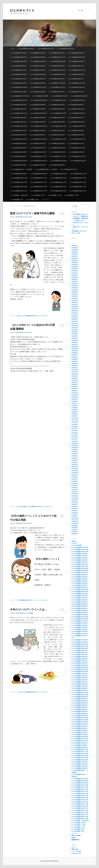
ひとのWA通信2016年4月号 (19, 79)
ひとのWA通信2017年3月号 (77, 87)
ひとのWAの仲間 (21, 507)
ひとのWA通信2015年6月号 (57, 66)
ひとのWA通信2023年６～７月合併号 (46, 169)
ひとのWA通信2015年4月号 (19, 66)
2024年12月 (75, 265)
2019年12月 (75, 370)
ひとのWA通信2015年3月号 (77, 61)
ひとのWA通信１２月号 (71, 195)
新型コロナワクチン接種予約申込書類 (32, 213)
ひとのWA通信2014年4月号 (38, 53)
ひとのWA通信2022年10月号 (57, 148)
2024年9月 (75, 269)
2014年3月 (75, 513)
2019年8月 (75, 378)
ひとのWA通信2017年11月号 (77, 83)
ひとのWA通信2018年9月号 (57, 109)
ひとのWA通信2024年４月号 (58, 178)
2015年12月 (75, 469)
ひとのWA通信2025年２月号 (78, 187)
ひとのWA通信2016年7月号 (76, 79)
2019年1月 (75, 391)
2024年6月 (75, 275)
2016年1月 (75, 466)
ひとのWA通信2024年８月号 (58, 182)
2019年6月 (75, 382)
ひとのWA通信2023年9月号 (57, 165)
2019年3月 (75, 387)
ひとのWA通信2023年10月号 (19, 161)
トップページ (45, 200)
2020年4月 (75, 361)
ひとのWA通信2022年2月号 (58, 152)
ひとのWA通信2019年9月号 (57, 122)
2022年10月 (75, 311)
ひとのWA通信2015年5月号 (38, 66)
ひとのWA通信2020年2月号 (77, 126)
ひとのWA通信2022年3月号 (77, 152)
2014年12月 (75, 494)
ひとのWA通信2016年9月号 (38, 83)
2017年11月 (75, 420)
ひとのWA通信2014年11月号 (46, 49)
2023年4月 (75, 298)
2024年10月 (75, 267)
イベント (34, 600)
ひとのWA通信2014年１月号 (57, 57)
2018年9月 (75, 399)
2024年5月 (75, 277)
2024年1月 (75, 283)
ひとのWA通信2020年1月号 (58, 126)
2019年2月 (75, 389)
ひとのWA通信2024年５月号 (78, 178)
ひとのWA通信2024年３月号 (38, 178)
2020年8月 (75, 353)
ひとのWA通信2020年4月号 (38, 131)
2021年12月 (75, 326)
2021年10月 (75, 330)
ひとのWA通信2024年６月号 (19, 182)
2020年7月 (75, 355)
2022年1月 (75, 323)
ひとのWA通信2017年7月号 (76, 92)
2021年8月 (75, 334)
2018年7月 (75, 403)
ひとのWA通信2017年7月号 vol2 (20, 96)
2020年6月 (75, 357)
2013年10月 (75, 523)
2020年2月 (75, 366)
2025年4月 (75, 260)
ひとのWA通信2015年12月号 (19, 61)
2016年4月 (75, 460)
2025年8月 (75, 254)
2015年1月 (75, 492)
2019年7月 (75, 380)
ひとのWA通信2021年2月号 (77, 139)
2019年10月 (75, 374)
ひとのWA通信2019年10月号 (76, 109)
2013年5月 (75, 534)
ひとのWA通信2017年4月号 (19, 92)
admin (30, 217)
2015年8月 (75, 477)
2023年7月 (75, 294)
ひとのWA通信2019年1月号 (58, 113)
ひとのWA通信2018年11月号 (19, 100)
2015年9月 (75, 475)
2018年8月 (75, 401)
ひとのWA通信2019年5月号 (57, 118)
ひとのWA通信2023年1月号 (78, 161)
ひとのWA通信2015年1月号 (38, 61)
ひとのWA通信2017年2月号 (58, 87)
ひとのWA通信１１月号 (55, 195)
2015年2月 (75, 490)
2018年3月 (75, 412)
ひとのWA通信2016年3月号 (77, 74)
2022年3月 (75, 319)
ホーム (12, 49)
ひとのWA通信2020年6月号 (76, 131)
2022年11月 (75, 309)
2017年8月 (75, 427)
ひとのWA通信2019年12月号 (39, 113)
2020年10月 (75, 349)
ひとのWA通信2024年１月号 (78, 174)
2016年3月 (75, 462)
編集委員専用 (75, 840)
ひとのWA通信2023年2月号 (19, 165)
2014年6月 (75, 506)
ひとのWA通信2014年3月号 (19, 53)
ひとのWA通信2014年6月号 (76, 53)
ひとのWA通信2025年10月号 (19, 187)
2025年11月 (75, 248)
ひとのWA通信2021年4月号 (19, 144)
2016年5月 (75, 458)
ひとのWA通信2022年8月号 (19, 156)
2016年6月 (75, 456)
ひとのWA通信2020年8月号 (38, 135)
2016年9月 (75, 450)
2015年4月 (75, 485)
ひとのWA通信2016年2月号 (58, 74)
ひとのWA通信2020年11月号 (19, 126)
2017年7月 (75, 429)
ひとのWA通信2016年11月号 (77, 70)
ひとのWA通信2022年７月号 (58, 156)
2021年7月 (75, 336)
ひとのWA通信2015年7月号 (76, 66)
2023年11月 (75, 288)
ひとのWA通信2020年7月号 (19, 135)
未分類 (73, 838)
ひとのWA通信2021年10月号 (76, 135)
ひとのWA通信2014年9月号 (38, 57)
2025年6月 (75, 258)
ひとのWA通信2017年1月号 (38, 87)
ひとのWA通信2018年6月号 (76, 105)
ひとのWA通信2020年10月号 (76, 122)
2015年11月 (75, 471)
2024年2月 (75, 281)
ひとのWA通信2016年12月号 (19, 74)
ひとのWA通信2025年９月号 (58, 191)
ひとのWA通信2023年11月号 (39, 161)
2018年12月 (75, 393)
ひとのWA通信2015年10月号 (77, 57)
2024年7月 (75, 273)
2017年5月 (75, 433)
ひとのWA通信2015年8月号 (38, 70)
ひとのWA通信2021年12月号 (39, 139)
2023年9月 (75, 290)
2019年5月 (75, 384)
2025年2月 (75, 262)
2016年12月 (75, 443)
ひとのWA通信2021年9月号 (38, 148)
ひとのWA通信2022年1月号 (38, 152)
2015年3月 (75, 487)
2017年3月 (75, 437)
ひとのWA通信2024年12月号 (59, 174)
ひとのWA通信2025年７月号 (38, 191)
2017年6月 (75, 431)
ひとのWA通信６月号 (17, 200)
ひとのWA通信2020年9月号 (57, 135)
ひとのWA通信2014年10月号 (26, 49)
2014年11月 (75, 496)
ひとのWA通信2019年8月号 (38, 122)
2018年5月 (75, 408)
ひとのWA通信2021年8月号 (19, 148)
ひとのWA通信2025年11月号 (39, 187)
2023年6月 (75, 296)
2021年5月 (75, 338)
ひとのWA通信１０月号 (38, 195)
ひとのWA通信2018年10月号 (79, 96)
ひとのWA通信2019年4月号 (38, 118)
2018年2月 (75, 414)
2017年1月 (75, 441)
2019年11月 (75, 372)
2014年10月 (75, 498)
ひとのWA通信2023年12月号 (59, 161)
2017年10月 (75, 422)
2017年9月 (75, 424)
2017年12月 (75, 418)
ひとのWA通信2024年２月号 (19, 178)
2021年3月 (75, 342)
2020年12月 (75, 347)
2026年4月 (75, 246)
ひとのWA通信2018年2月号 (19, 105)
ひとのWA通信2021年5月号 (38, 144)
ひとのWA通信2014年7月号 (19, 57)
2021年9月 (75, 332)
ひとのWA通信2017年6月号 (57, 92)
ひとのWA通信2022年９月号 (77, 156)
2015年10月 (75, 473)
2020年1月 (75, 368)
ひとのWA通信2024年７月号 (38, 182)
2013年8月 (75, 527)
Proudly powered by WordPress (49, 861)
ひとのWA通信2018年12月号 (39, 100)
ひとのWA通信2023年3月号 (38, 165)
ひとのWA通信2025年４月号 (19, 191)
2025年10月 (75, 250)
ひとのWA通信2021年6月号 (57, 144)
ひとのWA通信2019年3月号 (19, 118)
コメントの (76, 851)
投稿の (75, 849)
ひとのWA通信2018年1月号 (58, 100)
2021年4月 (75, 340)
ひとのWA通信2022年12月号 (19, 152)
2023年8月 (75, 292)
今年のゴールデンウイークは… (29, 609)
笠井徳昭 (31, 613)
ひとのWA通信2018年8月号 (38, 109)
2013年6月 (75, 532)
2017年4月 (75, 435)
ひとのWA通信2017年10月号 (57, 83)
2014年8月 (75, 502)
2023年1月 (75, 304)
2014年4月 (75, 511)
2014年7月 (75, 504)
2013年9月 (75, 525)
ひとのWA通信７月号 (32, 200)
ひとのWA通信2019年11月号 (19, 113)
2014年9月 (75, 500)
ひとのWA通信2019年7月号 (19, 122)
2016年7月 (75, 454)
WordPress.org (76, 853)
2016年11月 (75, 445)
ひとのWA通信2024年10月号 (19, 174)
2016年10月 (75, 448)
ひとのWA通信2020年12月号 (39, 126)
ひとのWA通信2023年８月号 (68, 169)
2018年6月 (75, 405)
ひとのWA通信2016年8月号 (19, 83)
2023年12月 (75, 286)
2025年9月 (75, 252)
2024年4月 (75, 279)
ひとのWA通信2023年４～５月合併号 (21, 169)
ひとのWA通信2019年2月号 (77, 113)
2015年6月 (75, 481)
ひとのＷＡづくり (22, 10)
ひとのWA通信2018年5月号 (57, 105)
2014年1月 (75, 517)
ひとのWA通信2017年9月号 (59, 96)
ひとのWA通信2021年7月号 (76, 144)
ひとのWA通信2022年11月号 (77, 148)
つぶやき (19, 692)
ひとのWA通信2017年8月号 (40, 96)
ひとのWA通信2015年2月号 (58, 61)
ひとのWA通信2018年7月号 (19, 109)
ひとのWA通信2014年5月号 (57, 53)
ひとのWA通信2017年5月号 (38, 92)
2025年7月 (75, 256)
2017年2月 (75, 439)
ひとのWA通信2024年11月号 (39, 174)
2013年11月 (75, 521)
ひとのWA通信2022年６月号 (38, 156)
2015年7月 (75, 479)
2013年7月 (75, 530)
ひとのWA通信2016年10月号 (57, 70)
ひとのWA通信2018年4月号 (38, 105)
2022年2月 (75, 321)
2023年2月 (75, 302)
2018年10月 (75, 397)
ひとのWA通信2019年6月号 (76, 118)
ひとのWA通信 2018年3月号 (19, 195)
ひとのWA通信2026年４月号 (78, 191)
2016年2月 (75, 464)
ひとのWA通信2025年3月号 (58, 187)
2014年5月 (75, 509)
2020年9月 (75, 351)
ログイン (74, 847)
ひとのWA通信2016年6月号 (57, 79)
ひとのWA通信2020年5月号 (57, 131)
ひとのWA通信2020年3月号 (19, 131)
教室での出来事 (76, 835)
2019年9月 (75, 376)
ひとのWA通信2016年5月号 (38, 79)
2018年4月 (75, 410)
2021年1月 (75, 345)
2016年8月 (75, 452)
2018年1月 (75, 416)
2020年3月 (75, 363)
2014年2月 (75, 515)
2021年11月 (75, 328)
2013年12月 (75, 519)
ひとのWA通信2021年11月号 (19, 139)
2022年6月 (75, 317)
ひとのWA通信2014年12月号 (66, 49)
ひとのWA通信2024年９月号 (78, 182)
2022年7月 (75, 315)
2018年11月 (75, 395)
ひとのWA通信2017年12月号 (19, 87)
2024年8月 (75, 271)
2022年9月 (75, 313)
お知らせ (19, 316)
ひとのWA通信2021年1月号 (58, 139)
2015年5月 (75, 483)
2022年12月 (75, 307)
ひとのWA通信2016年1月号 (38, 74)
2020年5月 (75, 359)
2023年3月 (75, 300)
